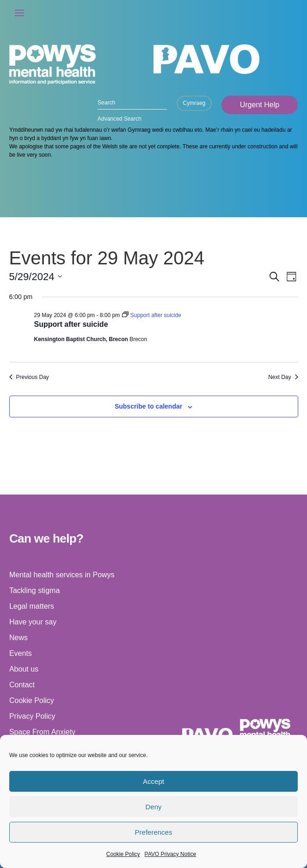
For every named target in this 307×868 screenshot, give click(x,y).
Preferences (154, 832)
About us (24, 669)
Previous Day (29, 377)
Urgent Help (260, 105)
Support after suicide (71, 324)
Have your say (33, 622)
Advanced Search (120, 119)
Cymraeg (194, 103)
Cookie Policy (123, 854)
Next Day (283, 377)
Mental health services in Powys (62, 575)
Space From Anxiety (42, 732)
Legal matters (32, 606)
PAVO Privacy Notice (171, 854)
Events (21, 653)
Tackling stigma (34, 590)
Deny (153, 807)
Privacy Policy (32, 716)
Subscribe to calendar (148, 406)
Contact (22, 685)
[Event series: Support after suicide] (151, 315)
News (18, 638)
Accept (153, 781)
